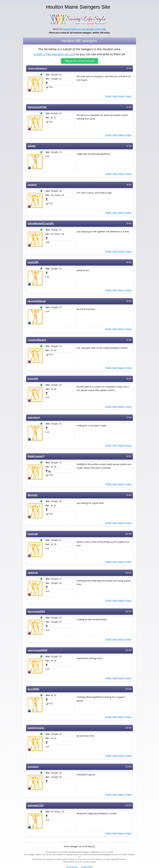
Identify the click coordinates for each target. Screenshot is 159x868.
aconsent (33, 767)
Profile (108, 96)
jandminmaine (36, 728)
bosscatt (33, 534)
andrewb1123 (36, 806)
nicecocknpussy (37, 68)
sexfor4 (32, 185)
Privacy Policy (87, 867)
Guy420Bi (33, 689)
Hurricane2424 (36, 612)
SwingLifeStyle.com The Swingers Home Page (84, 29)
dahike (32, 146)
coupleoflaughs (37, 340)
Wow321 (33, 495)
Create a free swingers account (54, 54)
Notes (121, 96)
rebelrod (33, 573)
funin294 (33, 379)
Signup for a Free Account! (80, 61)
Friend (128, 96)
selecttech (34, 418)
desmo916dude (37, 301)
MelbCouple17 (36, 456)
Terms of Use (72, 867)
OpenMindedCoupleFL (41, 224)
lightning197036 (37, 107)
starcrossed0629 (38, 650)
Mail (115, 96)
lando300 (33, 262)
